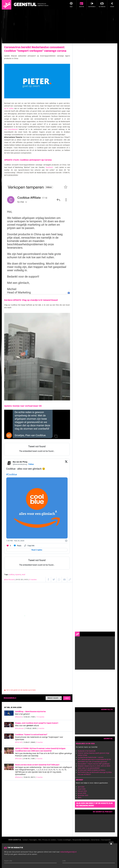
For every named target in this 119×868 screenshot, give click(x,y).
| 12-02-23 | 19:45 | (33, 717)
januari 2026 (82, 793)
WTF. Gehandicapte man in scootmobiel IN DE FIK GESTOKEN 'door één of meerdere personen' (94, 761)
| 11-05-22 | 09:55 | (34, 728)
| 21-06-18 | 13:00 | (32, 759)
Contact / (26, 840)
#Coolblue (12, 474)
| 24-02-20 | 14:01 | (26, 580)
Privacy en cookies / (50, 840)
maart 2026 (82, 789)
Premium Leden (21, 756)
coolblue (12, 575)
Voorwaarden (106, 840)
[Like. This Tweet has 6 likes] (9, 546)
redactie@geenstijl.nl (68, 852)
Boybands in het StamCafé (87, 751)
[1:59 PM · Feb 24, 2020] (15, 541)
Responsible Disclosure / (82, 840)
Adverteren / (96, 840)
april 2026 (81, 787)
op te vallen (9, 109)
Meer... (80, 797)
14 (65, 770)
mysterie (18, 575)
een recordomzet (11, 130)
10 (54, 770)
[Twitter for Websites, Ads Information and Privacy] (66, 541)
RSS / (40, 840)
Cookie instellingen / (65, 840)
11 (57, 770)
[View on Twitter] (66, 463)
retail (23, 575)
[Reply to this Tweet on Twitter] (17, 546)
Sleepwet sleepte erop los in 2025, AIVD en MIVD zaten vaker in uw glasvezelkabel (94, 767)
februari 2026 (82, 791)
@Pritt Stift (19, 742)
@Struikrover (19, 728)
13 (62, 770)
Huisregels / (34, 840)
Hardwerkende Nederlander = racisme (91, 757)
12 (60, 770)
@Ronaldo (19, 759)
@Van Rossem (9, 580)
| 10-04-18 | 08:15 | (33, 777)
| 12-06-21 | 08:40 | (33, 742)
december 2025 (83, 795)
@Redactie (19, 717)
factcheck (50, 168)
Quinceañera (20, 774)
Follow (31, 464)
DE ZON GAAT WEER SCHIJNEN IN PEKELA (92, 770)
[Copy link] (29, 546)
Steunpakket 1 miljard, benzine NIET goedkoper (94, 764)
